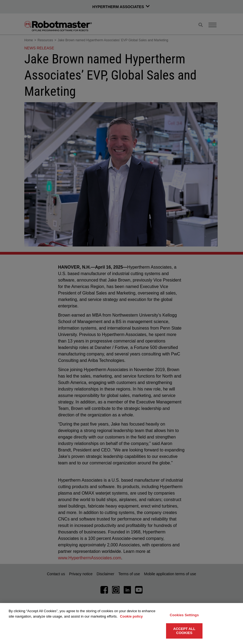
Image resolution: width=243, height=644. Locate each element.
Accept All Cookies (184, 631)
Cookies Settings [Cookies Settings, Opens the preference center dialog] (184, 615)
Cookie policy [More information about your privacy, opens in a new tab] (131, 616)
